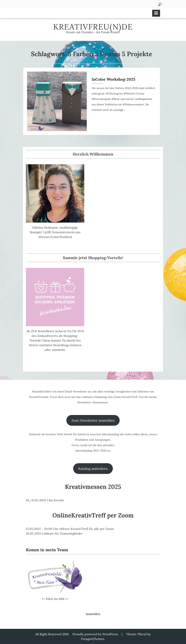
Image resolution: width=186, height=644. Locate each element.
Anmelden (93, 614)
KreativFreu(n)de (93, 27)
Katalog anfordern (93, 469)
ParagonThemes (93, 639)
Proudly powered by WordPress (95, 634)
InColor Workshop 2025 (114, 79)
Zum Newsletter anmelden (93, 420)
